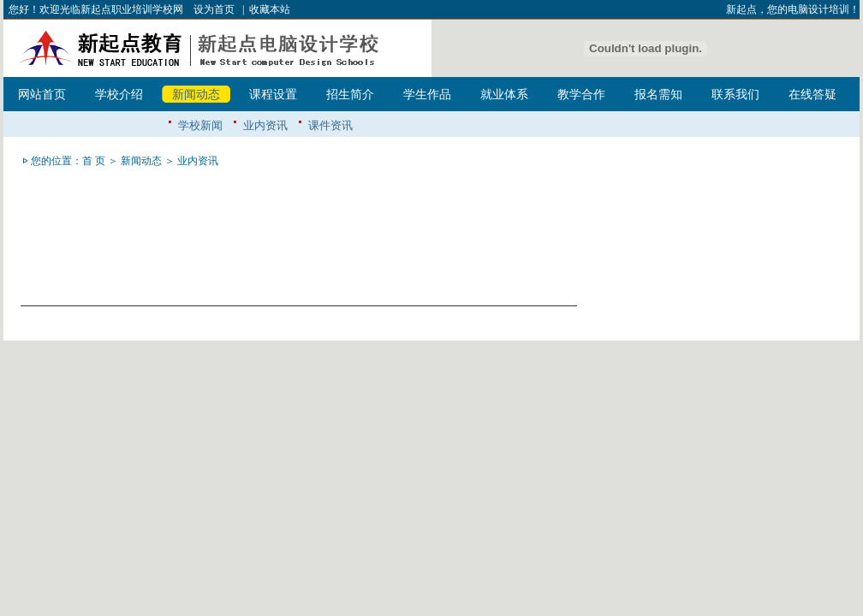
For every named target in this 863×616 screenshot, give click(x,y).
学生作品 (427, 95)
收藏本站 (270, 9)
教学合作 (581, 95)
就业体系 (504, 95)
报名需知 (658, 95)
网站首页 (42, 95)
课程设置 (273, 95)
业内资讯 (265, 125)
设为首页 (214, 9)
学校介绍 (119, 95)
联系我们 (735, 95)
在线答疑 (812, 95)
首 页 (94, 161)
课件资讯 (330, 125)
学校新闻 (200, 125)
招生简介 (350, 95)
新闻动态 (196, 95)
